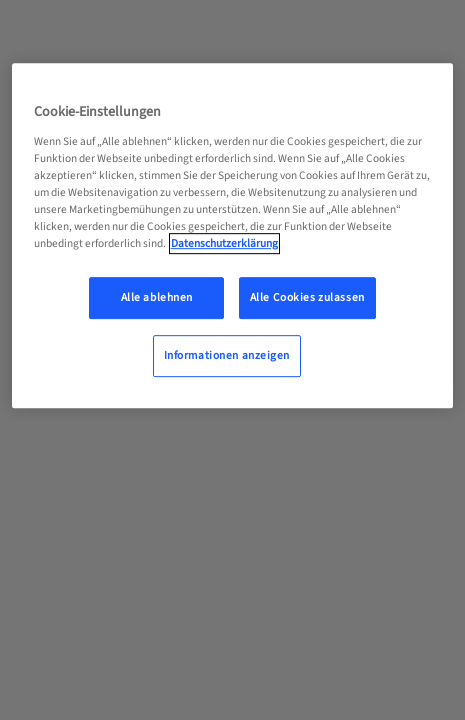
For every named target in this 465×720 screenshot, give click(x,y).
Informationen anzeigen (227, 355)
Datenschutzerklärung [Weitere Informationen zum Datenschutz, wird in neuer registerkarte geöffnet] (224, 243)
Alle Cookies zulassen (307, 297)
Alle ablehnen (157, 297)
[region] (233, 235)
